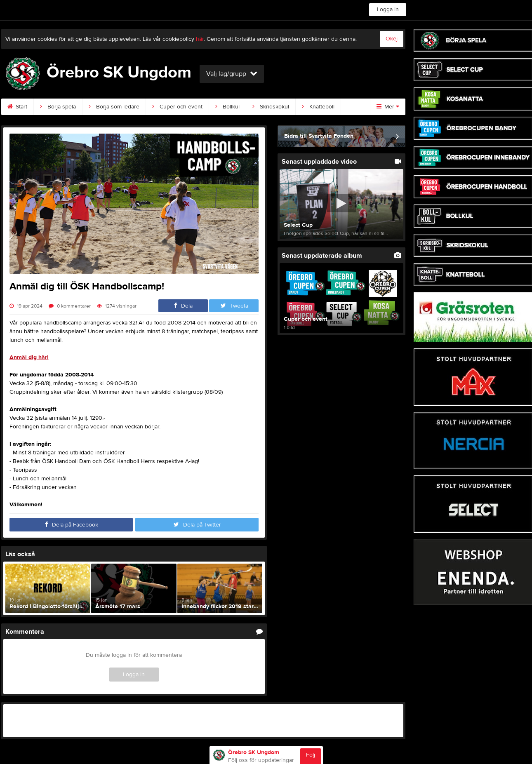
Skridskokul (271, 107)
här (200, 39)
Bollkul (227, 107)
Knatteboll (318, 107)
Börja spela (58, 107)
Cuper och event (177, 107)
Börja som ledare (114, 107)
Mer (388, 107)
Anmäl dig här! (29, 357)
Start (17, 107)
